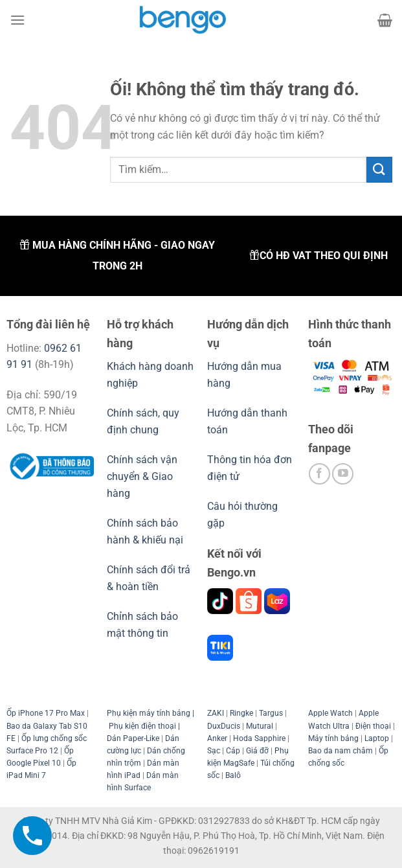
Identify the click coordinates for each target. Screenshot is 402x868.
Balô (233, 775)
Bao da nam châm (341, 751)
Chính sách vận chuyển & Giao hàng (142, 476)
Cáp (233, 751)
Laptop (377, 738)
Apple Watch (330, 713)
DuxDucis (224, 726)
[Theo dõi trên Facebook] (319, 474)
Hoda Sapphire (259, 738)
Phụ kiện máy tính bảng (149, 713)
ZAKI (216, 713)
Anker (217, 738)
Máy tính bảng (333, 738)
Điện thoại (373, 726)
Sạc (214, 751)
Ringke (241, 713)
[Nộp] (379, 169)
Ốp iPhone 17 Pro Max (46, 713)
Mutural (260, 726)
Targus (271, 713)
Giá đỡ (257, 751)
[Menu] (17, 20)
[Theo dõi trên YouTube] (343, 474)
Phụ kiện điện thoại (141, 726)
